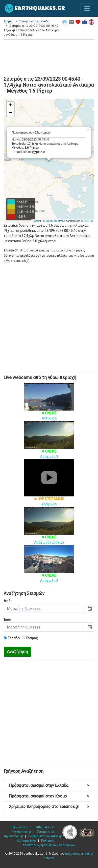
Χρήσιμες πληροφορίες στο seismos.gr (49, 807)
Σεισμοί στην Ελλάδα (34, 21)
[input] (44, 608)
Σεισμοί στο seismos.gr (45, 836)
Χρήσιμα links (26, 841)
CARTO (88, 221)
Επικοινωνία (20, 827)
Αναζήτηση (17, 652)
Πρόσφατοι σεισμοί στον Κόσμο (49, 796)
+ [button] (11, 105)
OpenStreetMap (55, 221)
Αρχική (9, 21)
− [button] (10, 113)
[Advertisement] (49, 57)
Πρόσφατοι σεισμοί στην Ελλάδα (49, 785)
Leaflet (37, 221)
